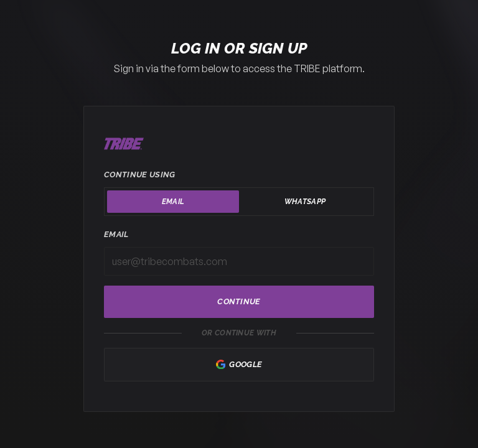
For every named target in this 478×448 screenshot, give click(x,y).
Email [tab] (173, 202)
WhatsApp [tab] (305, 202)
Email (116, 234)
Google (239, 365)
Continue (239, 301)
